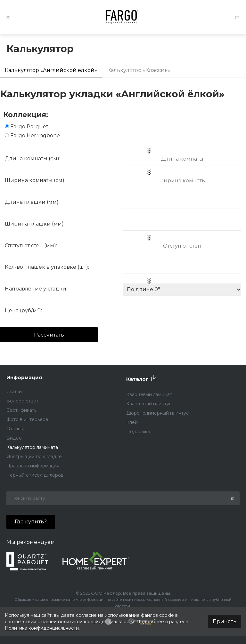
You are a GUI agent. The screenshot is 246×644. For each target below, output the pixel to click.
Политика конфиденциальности (42, 628)
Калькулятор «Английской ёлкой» (51, 70)
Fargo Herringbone (35, 135)
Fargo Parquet (29, 127)
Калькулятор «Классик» (139, 70)
